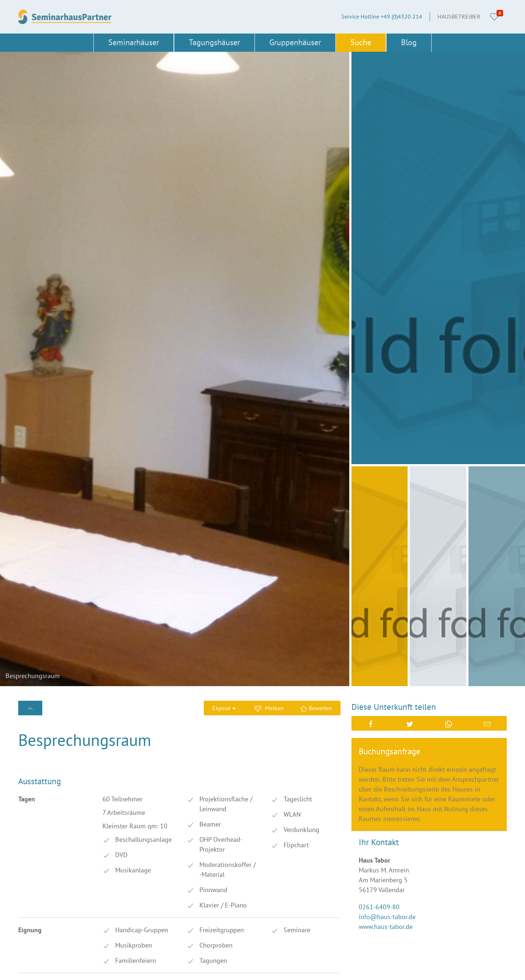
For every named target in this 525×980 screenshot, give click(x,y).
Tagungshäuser (214, 42)
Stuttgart (192, 954)
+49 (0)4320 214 (312, 831)
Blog (409, 42)
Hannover (193, 893)
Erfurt (106, 880)
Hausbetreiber (459, 16)
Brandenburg (34, 868)
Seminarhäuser (134, 42)
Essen (188, 880)
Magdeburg (33, 917)
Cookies (275, 893)
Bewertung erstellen (60, 668)
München (192, 917)
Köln (105, 905)
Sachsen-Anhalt (201, 942)
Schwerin (111, 954)
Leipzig (190, 905)
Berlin (188, 856)
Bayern (108, 856)
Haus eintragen (284, 917)
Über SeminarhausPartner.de (300, 856)
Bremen (109, 868)
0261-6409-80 (379, 491)
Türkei (188, 966)
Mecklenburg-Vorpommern (133, 917)
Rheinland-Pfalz (38, 942)
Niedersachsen (36, 930)
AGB (271, 868)
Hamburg (111, 893)
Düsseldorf (32, 880)
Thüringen (31, 966)
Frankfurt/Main (37, 893)
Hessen (27, 905)
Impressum (279, 880)
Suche (361, 42)
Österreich (112, 966)
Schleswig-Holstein (43, 954)
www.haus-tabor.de (386, 511)
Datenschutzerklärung (293, 905)
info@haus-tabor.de (387, 501)
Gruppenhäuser (295, 42)
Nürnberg (193, 930)
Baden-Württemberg (43, 856)
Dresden (191, 868)
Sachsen (110, 942)
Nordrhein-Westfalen (125, 930)
